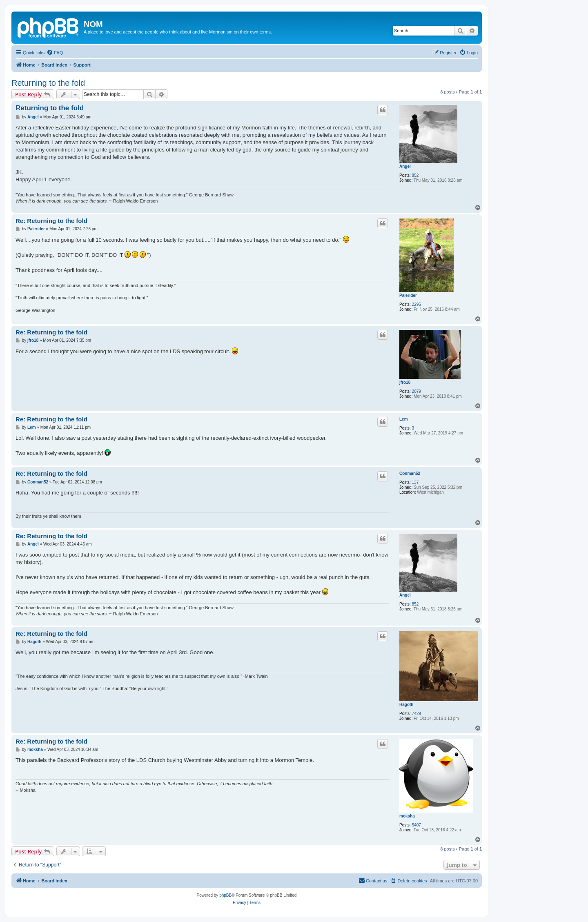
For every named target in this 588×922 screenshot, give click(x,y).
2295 (416, 304)
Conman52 (410, 473)
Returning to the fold (48, 83)
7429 (416, 714)
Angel (405, 166)
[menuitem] (55, 53)
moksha (407, 816)
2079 (416, 391)
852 (415, 175)
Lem (404, 419)
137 (415, 482)
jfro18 (405, 382)
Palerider (408, 295)
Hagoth (406, 705)
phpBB (225, 895)
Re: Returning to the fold (51, 221)
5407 (416, 825)
